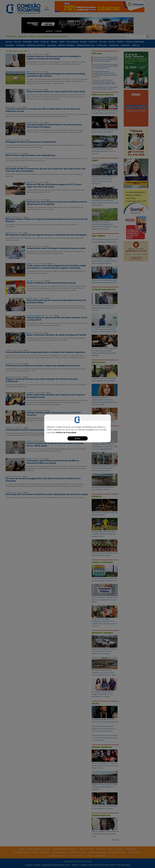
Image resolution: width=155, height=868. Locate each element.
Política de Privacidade (66, 432)
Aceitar (78, 438)
